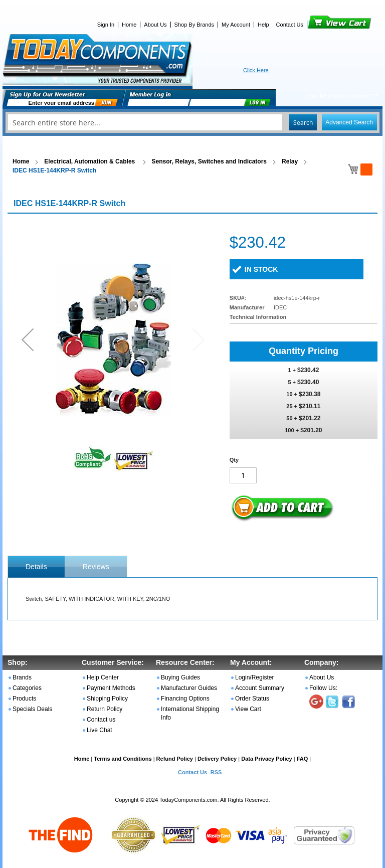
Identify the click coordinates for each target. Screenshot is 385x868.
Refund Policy (175, 759)
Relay (290, 161)
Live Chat (100, 730)
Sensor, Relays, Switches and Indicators (209, 161)
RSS (216, 772)
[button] (28, 339)
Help (263, 25)
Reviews (96, 567)
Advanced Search (349, 122)
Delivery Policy (217, 759)
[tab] (36, 567)
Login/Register (254, 677)
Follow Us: (323, 688)
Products (24, 699)
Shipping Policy (107, 699)
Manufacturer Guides (189, 688)
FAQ (303, 759)
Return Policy (105, 709)
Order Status (252, 699)
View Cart (323, 25)
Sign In (106, 25)
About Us (155, 25)
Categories (27, 688)
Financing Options (185, 699)
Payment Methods (111, 688)
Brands (22, 677)
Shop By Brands (195, 25)
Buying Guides (180, 677)
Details (36, 567)
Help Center (103, 677)
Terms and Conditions (123, 759)
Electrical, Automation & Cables (90, 161)
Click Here (256, 70)
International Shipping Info (190, 713)
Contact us (101, 720)
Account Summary (260, 688)
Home (129, 25)
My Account (236, 25)
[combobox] (192, 122)
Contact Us (290, 25)
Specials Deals (32, 709)
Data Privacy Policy (267, 759)
